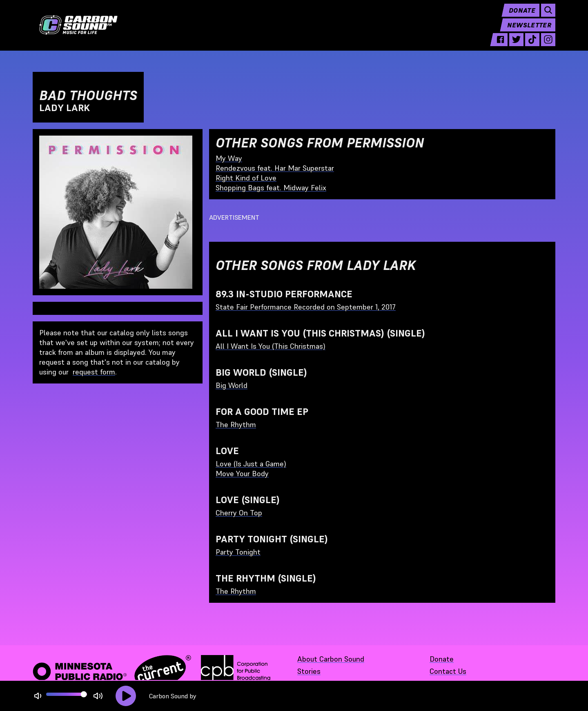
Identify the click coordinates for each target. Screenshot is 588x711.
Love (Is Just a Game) (251, 464)
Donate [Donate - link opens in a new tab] (442, 659)
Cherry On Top (239, 513)
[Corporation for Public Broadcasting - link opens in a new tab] (236, 671)
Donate (522, 16)
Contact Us (448, 671)
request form (94, 372)
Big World (232, 385)
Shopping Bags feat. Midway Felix (271, 188)
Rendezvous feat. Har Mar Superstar (275, 168)
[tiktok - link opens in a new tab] (532, 46)
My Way (229, 158)
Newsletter (529, 31)
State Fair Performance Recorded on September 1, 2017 (306, 307)
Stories (309, 671)
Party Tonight (238, 552)
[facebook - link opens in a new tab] (500, 46)
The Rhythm (236, 425)
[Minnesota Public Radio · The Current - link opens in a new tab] (112, 671)
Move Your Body (242, 474)
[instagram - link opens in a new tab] (548, 46)
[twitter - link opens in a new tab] (516, 46)
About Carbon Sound (331, 659)
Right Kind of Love (246, 178)
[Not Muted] (38, 696)
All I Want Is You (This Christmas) (271, 346)
